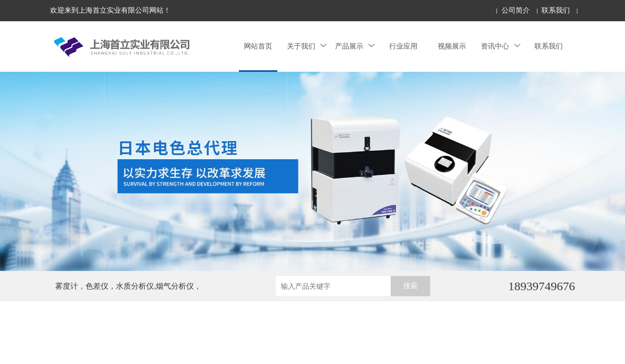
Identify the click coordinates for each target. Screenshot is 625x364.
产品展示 (355, 46)
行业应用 (403, 46)
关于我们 (307, 46)
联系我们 (556, 10)
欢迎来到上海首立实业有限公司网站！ (110, 10)
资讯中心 (501, 46)
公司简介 (516, 10)
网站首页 (258, 46)
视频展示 (452, 46)
